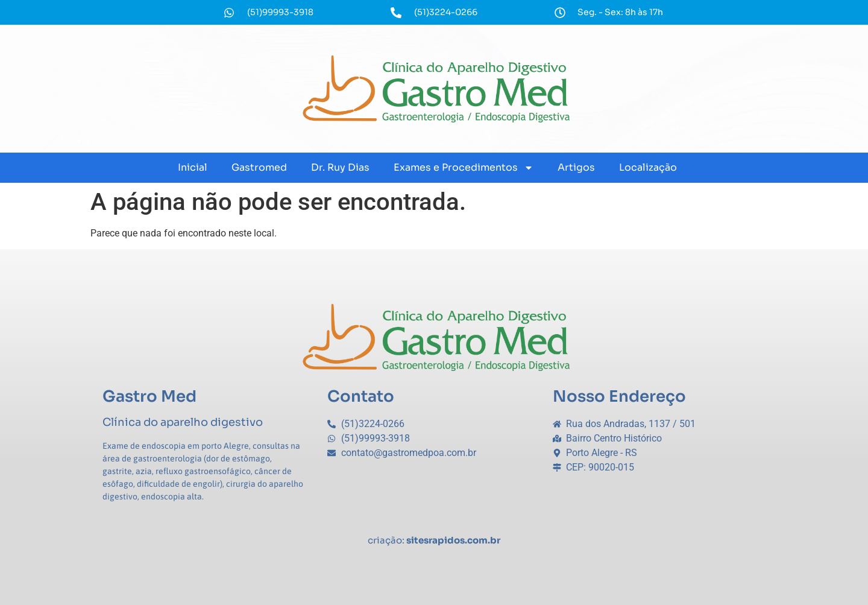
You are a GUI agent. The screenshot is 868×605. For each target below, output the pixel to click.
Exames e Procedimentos (464, 168)
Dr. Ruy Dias (340, 167)
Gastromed (259, 167)
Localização (648, 167)
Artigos (576, 167)
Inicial (193, 167)
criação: (434, 540)
